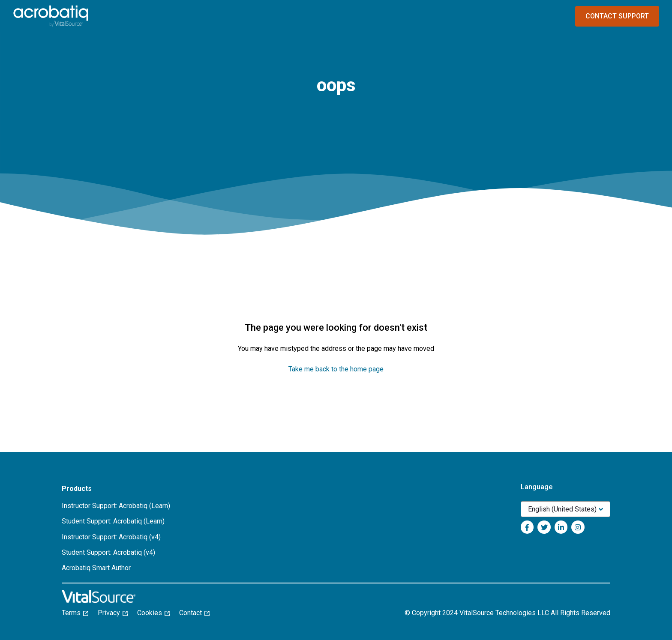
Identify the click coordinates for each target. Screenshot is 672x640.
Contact (194, 613)
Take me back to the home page (336, 369)
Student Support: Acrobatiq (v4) (108, 552)
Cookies (153, 613)
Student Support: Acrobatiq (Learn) (113, 521)
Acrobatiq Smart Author (96, 568)
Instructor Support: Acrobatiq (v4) (111, 537)
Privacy (113, 613)
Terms (75, 613)
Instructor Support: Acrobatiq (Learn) (116, 506)
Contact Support (617, 16)
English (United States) (562, 509)
